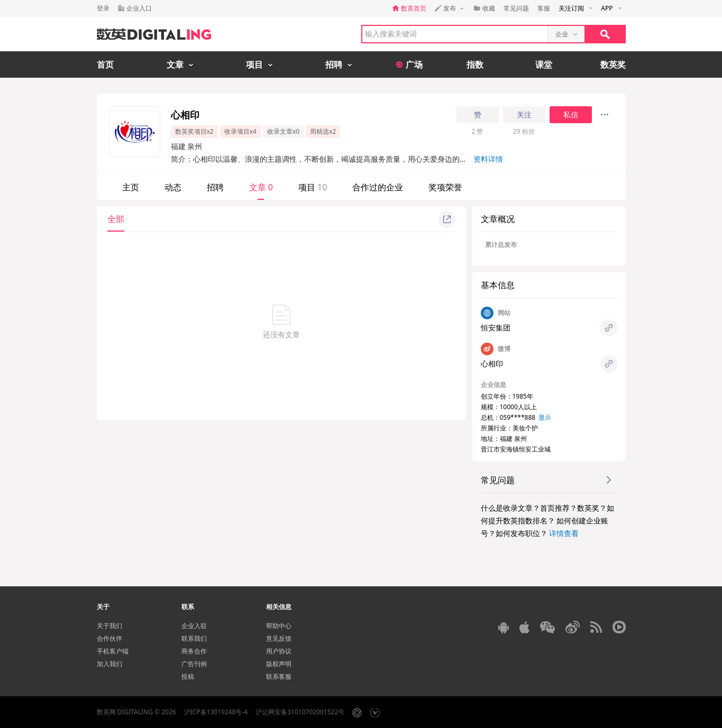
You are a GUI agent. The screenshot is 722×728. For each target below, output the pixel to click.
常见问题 (516, 8)
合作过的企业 (378, 187)
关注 (524, 115)
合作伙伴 (109, 638)
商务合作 (194, 651)
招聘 (215, 187)
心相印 (492, 363)
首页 (105, 64)
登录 (103, 8)
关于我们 (109, 626)
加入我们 (109, 664)
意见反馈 (279, 638)
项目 (313, 187)
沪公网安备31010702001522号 (300, 712)
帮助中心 (279, 626)
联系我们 (194, 638)
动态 (173, 187)
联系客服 (279, 676)
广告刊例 (194, 664)
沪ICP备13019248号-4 (216, 712)
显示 (545, 417)
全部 (116, 219)
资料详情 (488, 159)
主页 (131, 187)
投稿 (188, 676)
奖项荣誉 (445, 187)
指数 (475, 64)
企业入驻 (194, 626)
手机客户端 (113, 651)
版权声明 (279, 664)
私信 (571, 115)
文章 (261, 187)
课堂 (544, 64)
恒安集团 (496, 328)
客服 (544, 8)
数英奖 (613, 64)
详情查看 (564, 533)
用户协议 (279, 651)
